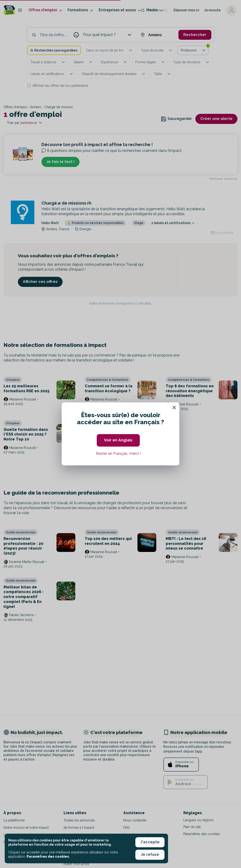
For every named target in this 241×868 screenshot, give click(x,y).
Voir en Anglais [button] (118, 440)
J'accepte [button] (150, 842)
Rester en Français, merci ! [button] (118, 454)
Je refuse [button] (150, 854)
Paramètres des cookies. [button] (48, 856)
